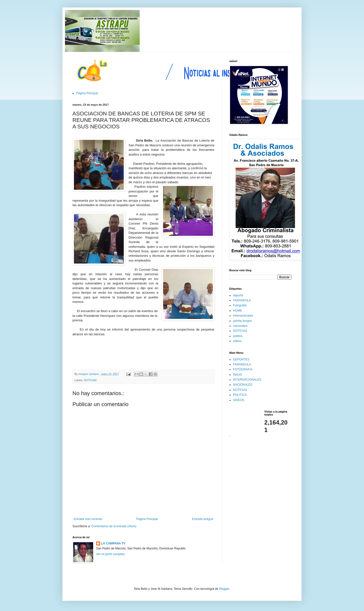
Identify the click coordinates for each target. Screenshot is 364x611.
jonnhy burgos (242, 321)
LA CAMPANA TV (113, 543)
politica (238, 336)
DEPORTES (241, 359)
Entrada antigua (203, 519)
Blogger (224, 589)
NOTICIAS (90, 380)
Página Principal (87, 93)
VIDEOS (239, 400)
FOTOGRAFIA (243, 369)
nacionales (240, 326)
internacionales (243, 316)
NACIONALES (243, 385)
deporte (238, 295)
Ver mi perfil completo (110, 554)
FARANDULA (242, 300)
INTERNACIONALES (247, 380)
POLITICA (240, 395)
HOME (238, 311)
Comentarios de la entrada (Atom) (114, 526)
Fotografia (240, 305)
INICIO (238, 375)
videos (237, 341)
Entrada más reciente (88, 519)
